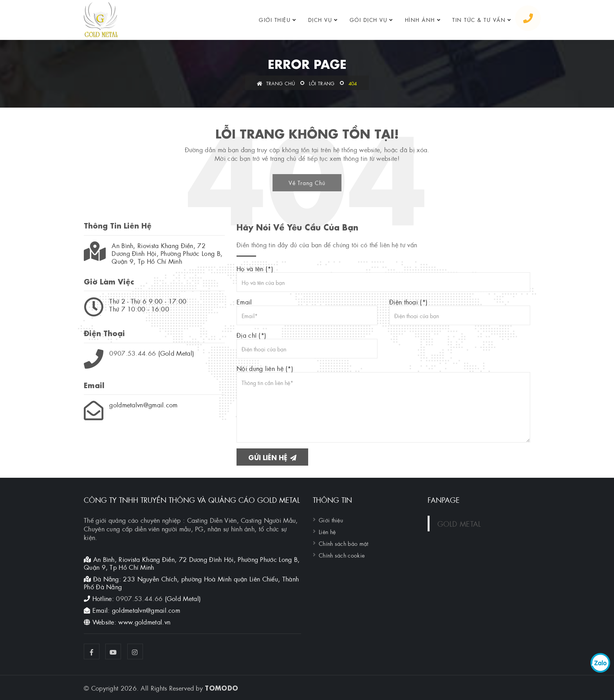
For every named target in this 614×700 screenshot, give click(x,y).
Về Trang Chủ (307, 182)
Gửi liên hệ (272, 457)
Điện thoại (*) (460, 311)
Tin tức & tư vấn (479, 19)
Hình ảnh (420, 19)
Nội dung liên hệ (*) (383, 403)
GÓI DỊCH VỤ (369, 19)
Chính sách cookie (342, 555)
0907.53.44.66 (133, 353)
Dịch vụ (320, 19)
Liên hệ (327, 531)
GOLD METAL (459, 523)
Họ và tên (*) (383, 278)
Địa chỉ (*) (307, 345)
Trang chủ (276, 83)
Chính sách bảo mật (343, 543)
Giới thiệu (275, 19)
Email (307, 311)
